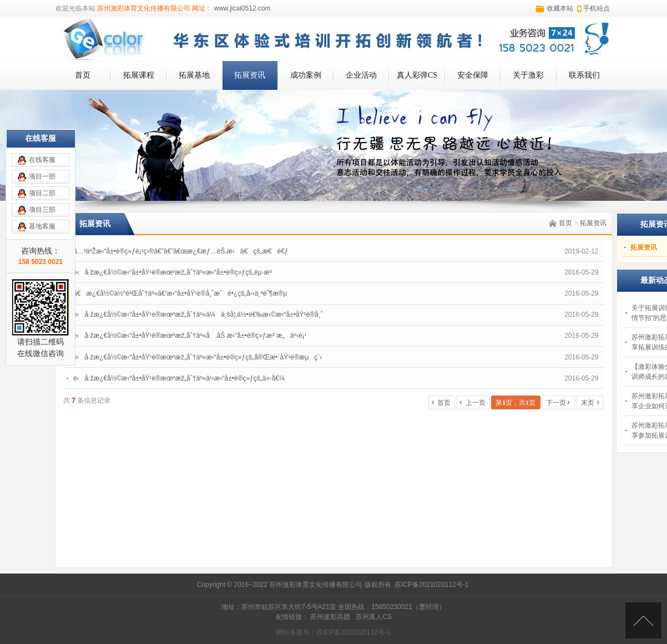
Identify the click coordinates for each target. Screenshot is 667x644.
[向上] (643, 620)
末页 (588, 403)
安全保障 (473, 75)
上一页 (476, 403)
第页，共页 (516, 403)
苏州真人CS (374, 617)
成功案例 (306, 75)
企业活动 (361, 75)
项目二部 (42, 193)
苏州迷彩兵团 (330, 617)
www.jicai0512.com (241, 8)
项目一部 (42, 176)
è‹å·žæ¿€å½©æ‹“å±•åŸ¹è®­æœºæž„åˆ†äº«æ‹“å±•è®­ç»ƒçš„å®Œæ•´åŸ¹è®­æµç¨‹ (198, 357)
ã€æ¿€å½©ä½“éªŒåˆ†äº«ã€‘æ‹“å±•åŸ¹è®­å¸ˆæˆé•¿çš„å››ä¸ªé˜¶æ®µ (180, 293)
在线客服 (42, 160)
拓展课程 (139, 75)
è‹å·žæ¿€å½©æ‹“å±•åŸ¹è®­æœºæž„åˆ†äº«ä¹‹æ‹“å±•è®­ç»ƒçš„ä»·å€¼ (179, 378)
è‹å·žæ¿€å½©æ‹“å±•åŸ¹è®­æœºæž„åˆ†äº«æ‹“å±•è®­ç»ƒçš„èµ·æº (175, 272)
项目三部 (42, 210)
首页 (83, 75)
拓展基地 (194, 75)
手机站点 (597, 8)
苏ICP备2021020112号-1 (431, 585)
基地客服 (42, 226)
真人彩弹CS (417, 75)
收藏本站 (560, 8)
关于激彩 (528, 75)
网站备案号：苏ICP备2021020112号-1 (333, 632)
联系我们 (584, 75)
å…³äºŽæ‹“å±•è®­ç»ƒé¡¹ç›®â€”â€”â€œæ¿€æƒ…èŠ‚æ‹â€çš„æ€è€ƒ (181, 251)
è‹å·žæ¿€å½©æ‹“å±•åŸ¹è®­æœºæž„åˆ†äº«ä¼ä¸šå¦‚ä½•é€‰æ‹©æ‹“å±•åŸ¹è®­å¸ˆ (198, 315)
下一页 (556, 403)
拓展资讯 (250, 75)
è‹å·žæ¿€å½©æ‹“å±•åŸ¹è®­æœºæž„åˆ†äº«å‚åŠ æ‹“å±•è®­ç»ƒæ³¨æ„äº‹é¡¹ (190, 336)
